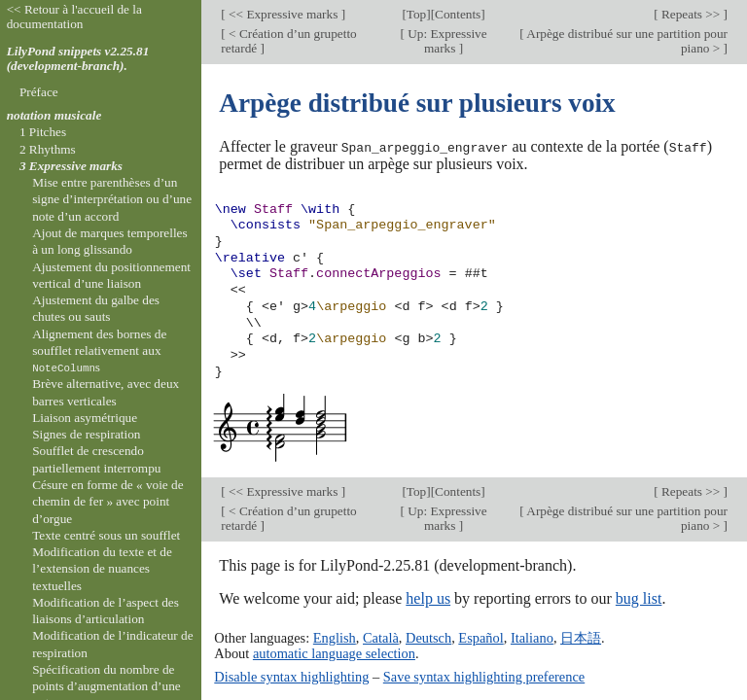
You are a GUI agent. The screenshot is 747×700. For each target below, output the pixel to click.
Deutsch (428, 638)
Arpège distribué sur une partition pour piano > (626, 41)
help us (428, 597)
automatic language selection (334, 653)
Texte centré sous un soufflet (106, 535)
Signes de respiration (86, 434)
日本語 (581, 638)
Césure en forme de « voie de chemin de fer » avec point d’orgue (107, 502)
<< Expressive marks (284, 14)
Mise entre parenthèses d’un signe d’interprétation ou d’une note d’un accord (112, 199)
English (335, 638)
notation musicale (54, 115)
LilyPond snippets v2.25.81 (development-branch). (78, 58)
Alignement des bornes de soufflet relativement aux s (99, 351)
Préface (39, 92)
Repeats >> (691, 14)
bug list (639, 597)
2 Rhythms (48, 149)
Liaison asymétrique (85, 418)
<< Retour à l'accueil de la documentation (74, 17)
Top (416, 14)
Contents (458, 14)
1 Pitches (43, 132)
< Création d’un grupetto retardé (288, 41)
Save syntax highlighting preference (484, 676)
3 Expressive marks (71, 166)
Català (381, 638)
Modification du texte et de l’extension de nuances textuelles (102, 569)
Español (480, 638)
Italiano (532, 638)
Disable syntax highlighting (291, 676)
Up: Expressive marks (446, 41)
